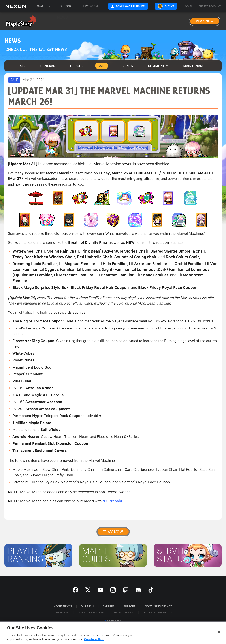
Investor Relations (91, 612)
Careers (109, 606)
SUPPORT (129, 606)
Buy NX (175, 6)
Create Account (215, 6)
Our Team (87, 606)
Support (66, 6)
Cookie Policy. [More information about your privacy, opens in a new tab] (94, 639)
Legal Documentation (158, 612)
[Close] (219, 632)
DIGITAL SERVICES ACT (158, 606)
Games (44, 6)
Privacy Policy (123, 612)
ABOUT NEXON (63, 606)
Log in (193, 6)
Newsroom (89, 6)
